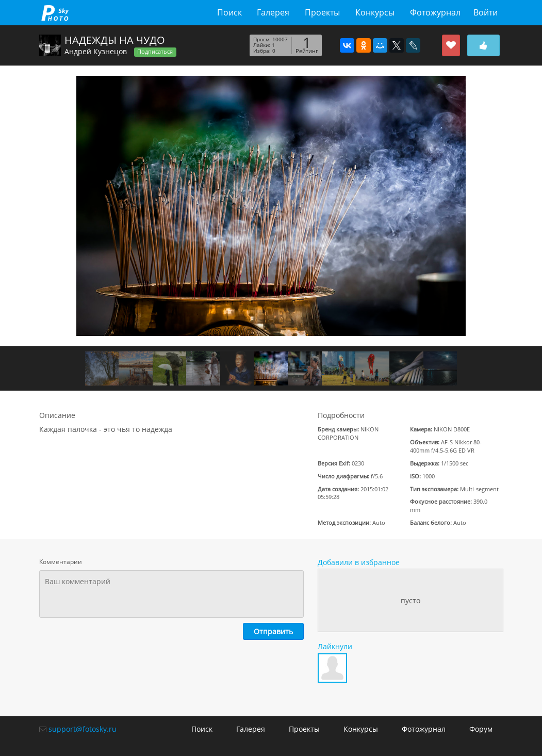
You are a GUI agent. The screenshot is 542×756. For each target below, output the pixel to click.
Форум (481, 729)
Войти (486, 12)
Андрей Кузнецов (96, 51)
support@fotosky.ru (83, 729)
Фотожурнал (435, 12)
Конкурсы (375, 12)
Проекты (322, 12)
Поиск (229, 12)
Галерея (273, 12)
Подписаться (155, 52)
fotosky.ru (55, 13)
